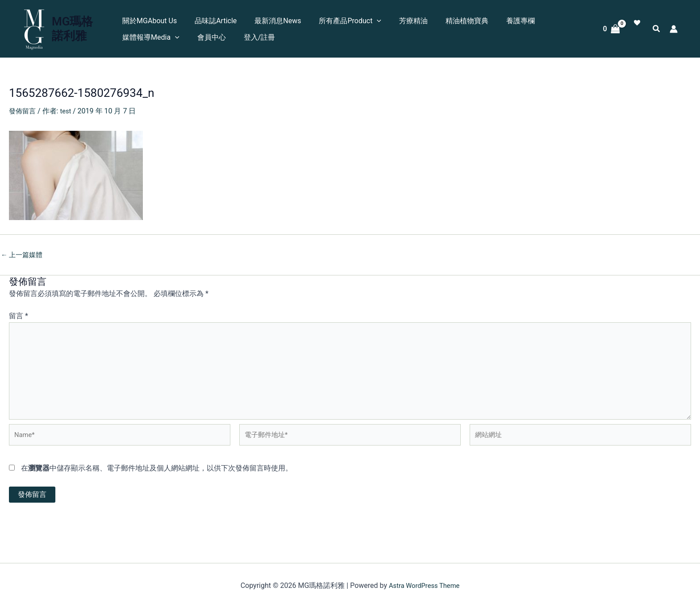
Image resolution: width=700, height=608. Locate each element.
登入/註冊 (255, 37)
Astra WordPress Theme (424, 585)
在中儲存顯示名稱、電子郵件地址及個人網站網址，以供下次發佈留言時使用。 (157, 478)
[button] (369, 21)
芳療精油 (402, 21)
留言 (19, 316)
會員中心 (211, 37)
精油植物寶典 (452, 21)
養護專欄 (502, 21)
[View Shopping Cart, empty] (611, 29)
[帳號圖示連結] (674, 29)
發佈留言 (23, 111)
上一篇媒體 (23, 254)
